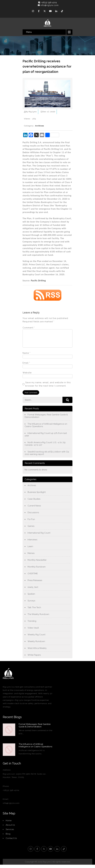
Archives (40, 126)
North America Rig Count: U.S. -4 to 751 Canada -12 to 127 (45, 447)
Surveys (31, 604)
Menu (29, 32)
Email (26, 366)
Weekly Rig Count (36, 638)
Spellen (31, 597)
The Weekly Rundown (38, 618)
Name (27, 356)
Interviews (32, 543)
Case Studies (34, 502)
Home (9, 824)
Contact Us (11, 842)
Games (31, 529)
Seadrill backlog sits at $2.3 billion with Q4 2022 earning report (47, 456)
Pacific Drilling (38, 281)
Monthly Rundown (37, 570)
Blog (8, 837)
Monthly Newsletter (37, 563)
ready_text (33, 590)
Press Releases (35, 584)
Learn (30, 550)
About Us (10, 828)
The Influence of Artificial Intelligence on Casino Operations (46, 428)
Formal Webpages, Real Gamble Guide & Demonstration (46, 419)
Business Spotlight (37, 495)
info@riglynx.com (48, 5)
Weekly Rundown (36, 645)
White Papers (34, 658)
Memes (31, 557)
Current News (34, 509)
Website (27, 376)
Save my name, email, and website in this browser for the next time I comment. (48, 387)
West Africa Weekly (37, 651)
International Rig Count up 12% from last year (46, 438)
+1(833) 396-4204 (49, 2)
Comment (29, 328)
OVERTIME (33, 577)
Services (10, 833)
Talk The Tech (34, 611)
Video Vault (33, 631)
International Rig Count (39, 536)
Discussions (33, 516)
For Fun (31, 523)
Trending (32, 624)
